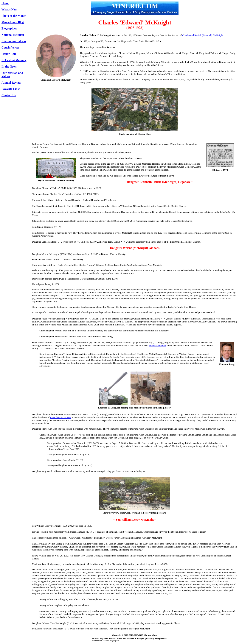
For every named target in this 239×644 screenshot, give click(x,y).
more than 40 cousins (61, 417)
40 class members (158, 346)
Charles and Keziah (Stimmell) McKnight (203, 35)
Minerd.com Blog (13, 22)
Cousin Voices (10, 47)
